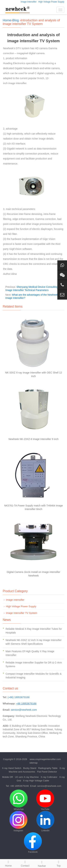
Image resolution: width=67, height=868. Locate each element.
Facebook (33, 843)
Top (59, 863)
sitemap (34, 763)
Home (7, 20)
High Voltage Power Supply (51, 2)
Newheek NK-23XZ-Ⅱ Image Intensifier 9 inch (33, 439)
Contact (25, 863)
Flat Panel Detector (47, 772)
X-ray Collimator (49, 777)
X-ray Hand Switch (12, 768)
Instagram (18, 821)
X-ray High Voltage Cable (36, 781)
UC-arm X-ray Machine (27, 777)
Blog (16, 20)
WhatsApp (19, 800)
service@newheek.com (24, 710)
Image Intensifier (29, 2)
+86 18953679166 (19, 786)
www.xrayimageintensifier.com (45, 759)
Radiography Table (48, 768)
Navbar (42, 863)
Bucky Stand (30, 768)
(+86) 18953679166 (19, 697)
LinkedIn (45, 821)
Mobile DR (8, 777)
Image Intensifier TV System (22, 613)
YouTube (45, 800)
